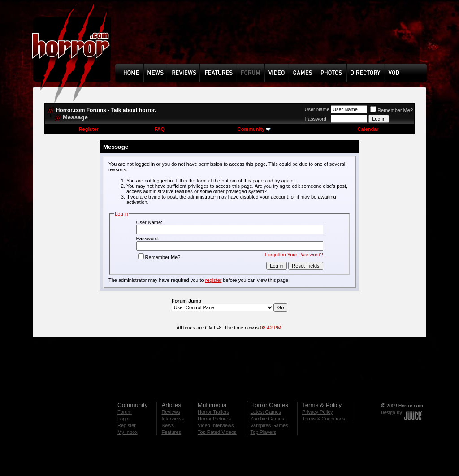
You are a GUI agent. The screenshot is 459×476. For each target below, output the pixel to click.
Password (316, 119)
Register (89, 129)
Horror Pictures (214, 419)
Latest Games (266, 412)
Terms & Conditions (323, 419)
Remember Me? (392, 110)
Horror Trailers (213, 412)
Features (171, 432)
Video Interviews (216, 425)
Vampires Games (269, 425)
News (168, 425)
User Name (317, 109)
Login (123, 419)
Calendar (368, 129)
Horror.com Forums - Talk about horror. (106, 110)
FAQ (159, 129)
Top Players (263, 432)
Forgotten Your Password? (294, 255)
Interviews (173, 419)
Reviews (171, 412)
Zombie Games (267, 419)
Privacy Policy (317, 412)
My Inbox (128, 432)
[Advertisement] (274, 39)
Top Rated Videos (217, 432)
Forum (125, 412)
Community (254, 129)
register (214, 280)
